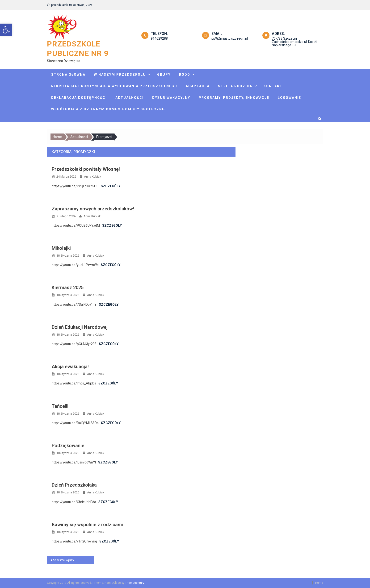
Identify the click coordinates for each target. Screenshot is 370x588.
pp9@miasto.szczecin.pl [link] (230, 38)
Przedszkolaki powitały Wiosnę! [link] (86, 169)
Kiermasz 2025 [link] (68, 288)
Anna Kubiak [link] (93, 177)
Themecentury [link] (135, 583)
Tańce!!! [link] (60, 406)
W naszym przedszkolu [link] (120, 75)
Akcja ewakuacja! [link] (70, 367)
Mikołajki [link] (61, 248)
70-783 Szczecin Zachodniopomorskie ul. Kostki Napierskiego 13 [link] (294, 42)
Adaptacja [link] (198, 86)
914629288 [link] (159, 38)
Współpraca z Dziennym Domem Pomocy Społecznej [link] (109, 109)
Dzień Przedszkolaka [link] (74, 485)
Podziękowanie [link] (68, 446)
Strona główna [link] (68, 75)
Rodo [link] (185, 75)
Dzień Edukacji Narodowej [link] (80, 327)
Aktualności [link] (130, 98)
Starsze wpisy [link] (64, 560)
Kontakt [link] (273, 86)
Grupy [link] (164, 75)
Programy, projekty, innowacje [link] (234, 98)
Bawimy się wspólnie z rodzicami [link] (87, 525)
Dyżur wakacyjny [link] (171, 98)
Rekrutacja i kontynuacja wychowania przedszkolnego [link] (114, 86)
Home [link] (319, 583)
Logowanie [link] (289, 98)
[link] (6, 30)
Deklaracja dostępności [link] (79, 98)
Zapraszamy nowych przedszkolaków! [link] (93, 209)
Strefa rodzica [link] (235, 86)
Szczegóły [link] (111, 186)
